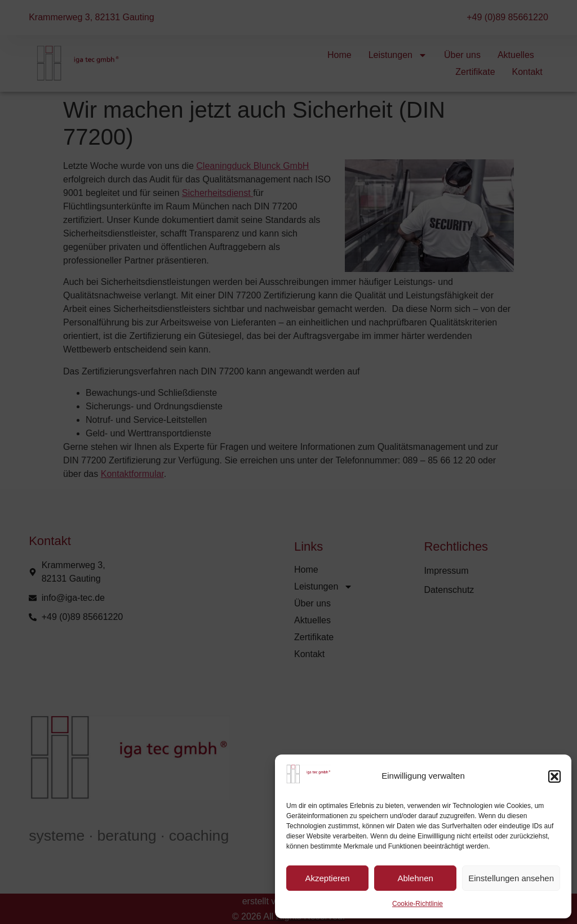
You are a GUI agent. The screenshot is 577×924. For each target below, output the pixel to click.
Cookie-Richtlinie (418, 904)
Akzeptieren (327, 878)
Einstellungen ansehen (511, 878)
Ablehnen (415, 878)
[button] (554, 776)
